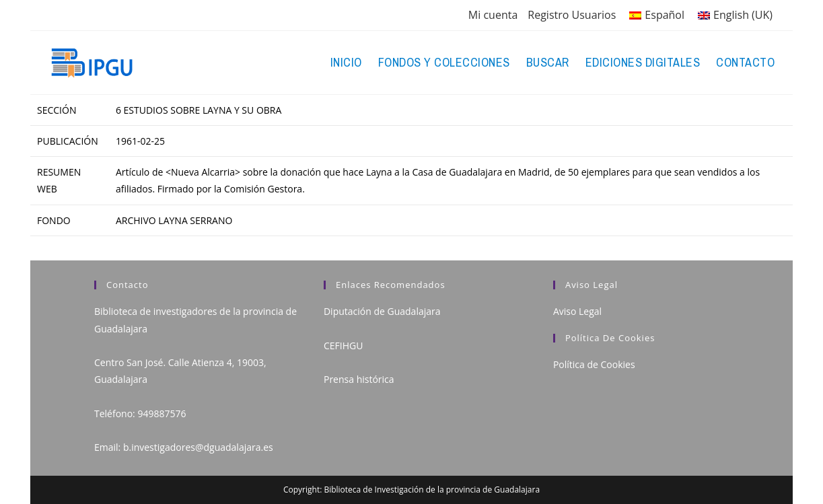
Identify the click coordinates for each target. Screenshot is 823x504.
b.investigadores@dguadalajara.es (198, 447)
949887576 (162, 413)
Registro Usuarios (572, 15)
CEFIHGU (343, 346)
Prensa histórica (359, 379)
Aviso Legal (577, 311)
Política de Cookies (594, 364)
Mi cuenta (493, 15)
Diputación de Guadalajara (382, 311)
